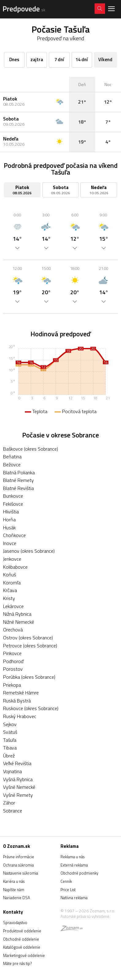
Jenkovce (12, 559)
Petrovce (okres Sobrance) (30, 646)
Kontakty (13, 912)
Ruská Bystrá (17, 701)
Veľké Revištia (17, 763)
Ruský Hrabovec (20, 716)
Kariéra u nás (14, 881)
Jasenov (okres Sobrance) (29, 551)
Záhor (9, 803)
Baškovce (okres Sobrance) (31, 449)
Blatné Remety (18, 480)
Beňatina (12, 456)
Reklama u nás (72, 857)
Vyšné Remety (18, 795)
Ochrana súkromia (18, 865)
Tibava (10, 748)
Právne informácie (19, 857)
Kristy (9, 598)
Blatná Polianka (19, 472)
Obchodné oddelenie (21, 939)
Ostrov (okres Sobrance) (28, 638)
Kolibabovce (15, 567)
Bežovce (12, 464)
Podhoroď (13, 661)
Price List (68, 890)
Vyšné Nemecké (19, 787)
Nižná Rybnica (17, 614)
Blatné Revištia (18, 488)
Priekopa (12, 685)
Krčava (10, 590)
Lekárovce (13, 606)
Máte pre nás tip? (17, 963)
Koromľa (12, 583)
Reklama (70, 846)
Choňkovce (14, 535)
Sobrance (13, 811)
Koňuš (10, 575)
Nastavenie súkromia (21, 873)
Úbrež (9, 756)
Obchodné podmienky (79, 873)
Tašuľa (10, 740)
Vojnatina (12, 771)
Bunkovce (13, 496)
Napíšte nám (14, 890)
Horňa (9, 520)
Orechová (13, 630)
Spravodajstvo (15, 923)
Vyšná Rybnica (18, 779)
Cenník (66, 881)
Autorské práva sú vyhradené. (85, 916)
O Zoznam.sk (17, 846)
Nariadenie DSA (17, 898)
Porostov (13, 669)
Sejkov (10, 724)
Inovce (10, 543)
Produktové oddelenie (22, 931)
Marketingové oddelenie (24, 955)
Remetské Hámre (21, 693)
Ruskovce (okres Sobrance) (31, 708)
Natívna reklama (74, 898)
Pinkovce (12, 653)
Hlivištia (11, 512)
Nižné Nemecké (19, 622)
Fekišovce (13, 504)
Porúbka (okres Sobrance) (29, 677)
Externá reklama (74, 865)
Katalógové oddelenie (22, 947)
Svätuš (10, 732)
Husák (9, 528)
